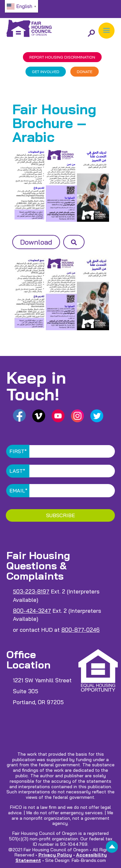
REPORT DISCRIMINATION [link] (62, 57)
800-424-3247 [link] (32, 611)
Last (17, 471)
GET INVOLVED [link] (46, 72)
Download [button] (36, 242)
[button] (106, 31)
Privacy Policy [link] (55, 855)
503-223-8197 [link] (31, 591)
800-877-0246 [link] (81, 630)
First (18, 451)
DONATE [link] (85, 72)
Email (18, 490)
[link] (112, 849)
